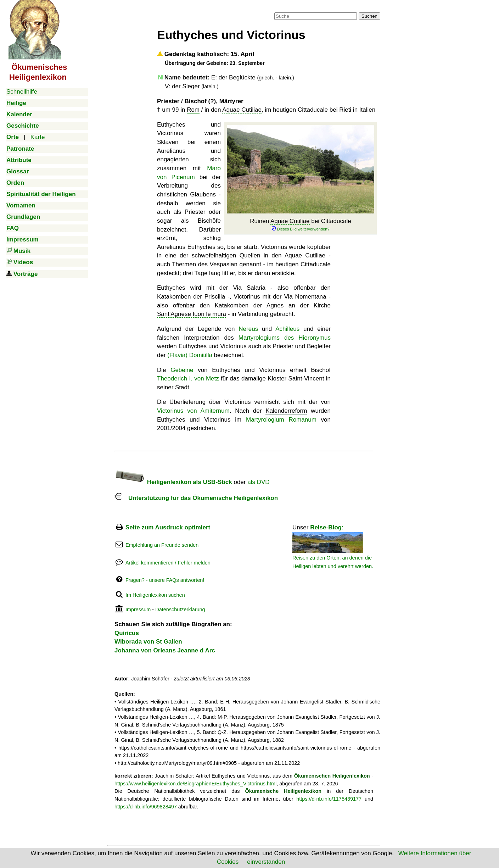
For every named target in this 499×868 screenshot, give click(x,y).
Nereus (248, 329)
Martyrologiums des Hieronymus (285, 338)
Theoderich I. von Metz (188, 379)
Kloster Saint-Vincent (296, 379)
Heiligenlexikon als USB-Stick (173, 482)
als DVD (258, 482)
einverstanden (266, 862)
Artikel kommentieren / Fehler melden (168, 563)
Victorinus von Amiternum (193, 411)
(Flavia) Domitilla (190, 355)
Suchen (369, 16)
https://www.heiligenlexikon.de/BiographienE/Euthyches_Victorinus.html (195, 784)
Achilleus (287, 329)
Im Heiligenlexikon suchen (155, 595)
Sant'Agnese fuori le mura (192, 314)
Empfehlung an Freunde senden (162, 545)
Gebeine (182, 370)
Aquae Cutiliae (242, 110)
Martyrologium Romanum (281, 420)
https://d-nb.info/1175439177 (329, 799)
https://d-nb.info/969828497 (146, 807)
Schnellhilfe (22, 92)
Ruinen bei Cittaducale (300, 225)
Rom (193, 110)
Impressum (138, 610)
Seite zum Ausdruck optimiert (168, 527)
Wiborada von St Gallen (148, 642)
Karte (38, 137)
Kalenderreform (286, 411)
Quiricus (127, 633)
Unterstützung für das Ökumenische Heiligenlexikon (196, 498)
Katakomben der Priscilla (191, 297)
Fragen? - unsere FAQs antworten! (165, 580)
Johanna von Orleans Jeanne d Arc (165, 650)
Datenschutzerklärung (180, 610)
